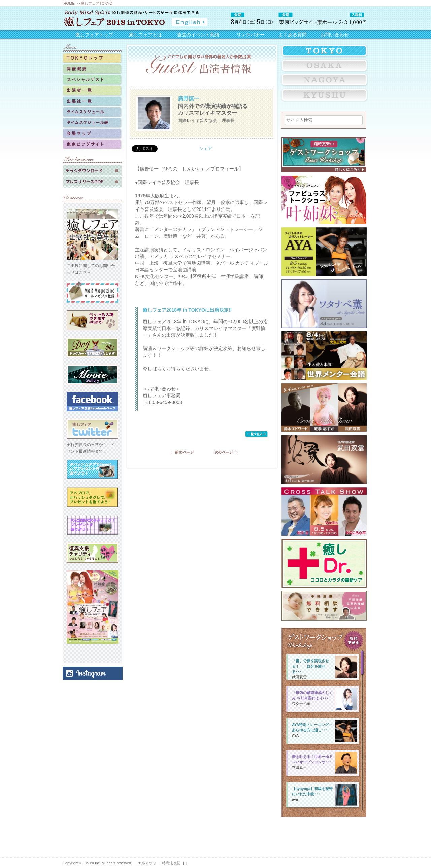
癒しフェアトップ (94, 35)
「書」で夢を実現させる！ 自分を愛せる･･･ (310, 666)
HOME (69, 3)
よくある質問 (293, 35)
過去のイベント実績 (198, 35)
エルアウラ (147, 863)
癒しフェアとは (145, 35)
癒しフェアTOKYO (96, 3)
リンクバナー (251, 35)
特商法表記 (171, 863)
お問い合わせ (335, 35)
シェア (206, 148)
